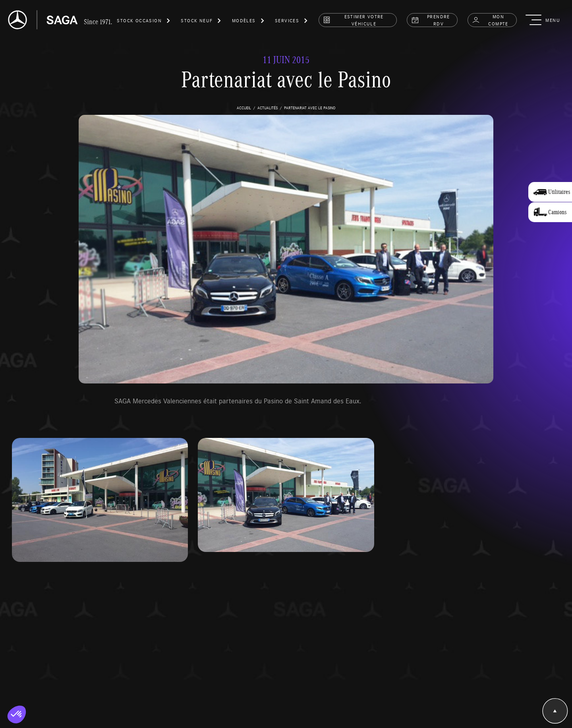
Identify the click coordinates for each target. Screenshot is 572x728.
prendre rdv (431, 20)
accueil (244, 108)
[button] (144, 22)
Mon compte (490, 20)
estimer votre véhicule (353, 20)
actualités (268, 108)
